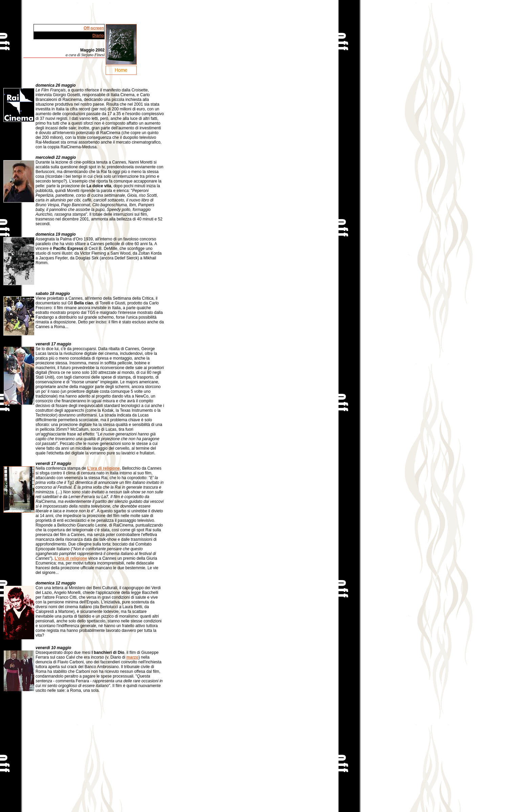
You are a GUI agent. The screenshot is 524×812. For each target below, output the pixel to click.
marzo (133, 657)
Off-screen (94, 28)
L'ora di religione (104, 468)
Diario (98, 36)
